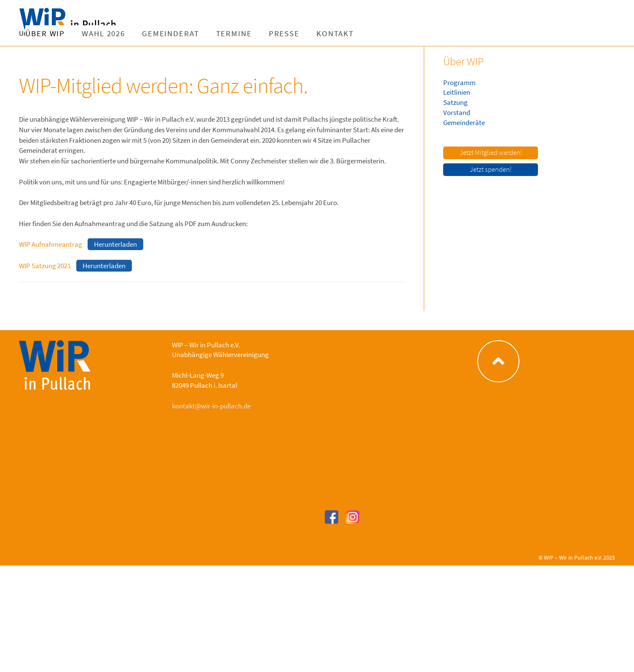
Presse (391, 33)
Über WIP (152, 33)
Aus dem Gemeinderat (357, 436)
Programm (459, 83)
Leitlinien (457, 92)
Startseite (339, 345)
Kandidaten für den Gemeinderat (372, 404)
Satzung (455, 102)
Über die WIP (343, 371)
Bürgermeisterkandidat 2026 (366, 387)
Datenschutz (343, 469)
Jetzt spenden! (491, 169)
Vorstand (457, 112)
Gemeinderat (278, 33)
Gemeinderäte (464, 123)
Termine (341, 33)
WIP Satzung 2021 (45, 266)
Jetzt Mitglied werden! (491, 152)
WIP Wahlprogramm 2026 (361, 420)
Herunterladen (115, 244)
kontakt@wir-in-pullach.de (211, 406)
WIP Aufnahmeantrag (51, 244)
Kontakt (443, 33)
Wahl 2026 (211, 33)
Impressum (341, 485)
